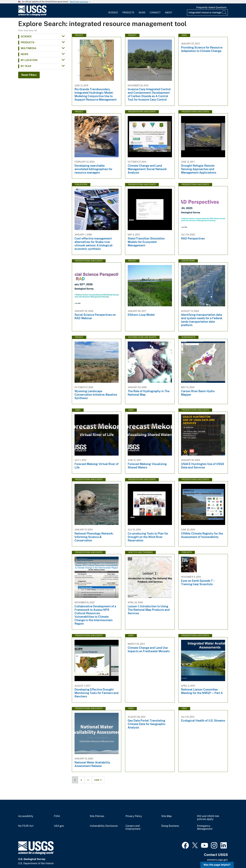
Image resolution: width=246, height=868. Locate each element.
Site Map (167, 816)
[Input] (207, 13)
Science (113, 13)
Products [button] (28, 42)
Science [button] (26, 36)
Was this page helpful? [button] (217, 865)
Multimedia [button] (29, 48)
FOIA (57, 816)
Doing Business (170, 826)
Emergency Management (205, 827)
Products (128, 13)
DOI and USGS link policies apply (208, 818)
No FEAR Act (26, 826)
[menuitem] (113, 11)
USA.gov (59, 826)
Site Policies (97, 816)
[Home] (32, 15)
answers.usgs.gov (217, 860)
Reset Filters (29, 75)
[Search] (225, 13)
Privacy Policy (134, 816)
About (169, 13)
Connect (155, 13)
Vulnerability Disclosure (104, 826)
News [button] (24, 54)
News (142, 13)
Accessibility (26, 816)
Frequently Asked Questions (211, 7)
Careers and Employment (133, 827)
